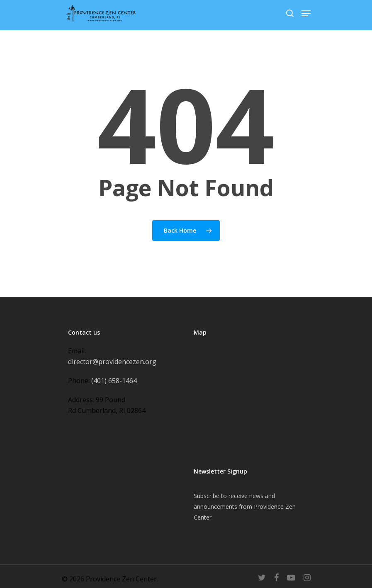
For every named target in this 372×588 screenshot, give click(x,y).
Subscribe (207, 496)
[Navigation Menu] (306, 13)
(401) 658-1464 (114, 381)
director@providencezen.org (112, 362)
